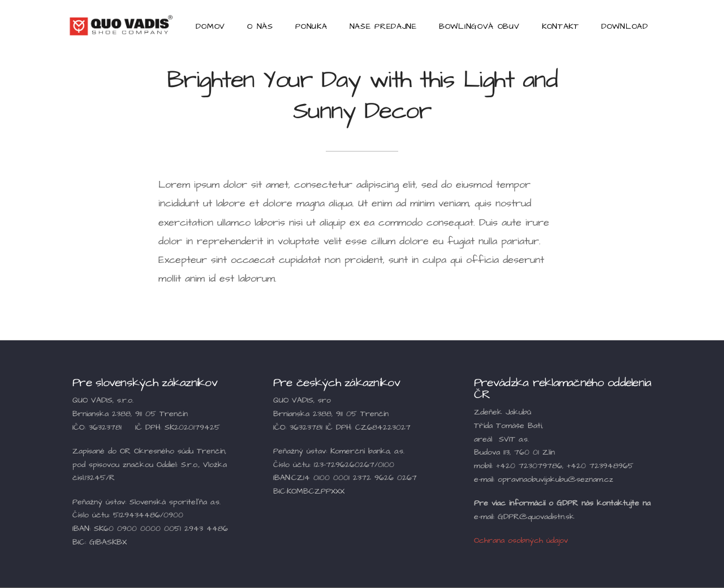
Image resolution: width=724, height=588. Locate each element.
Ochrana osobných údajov (521, 541)
